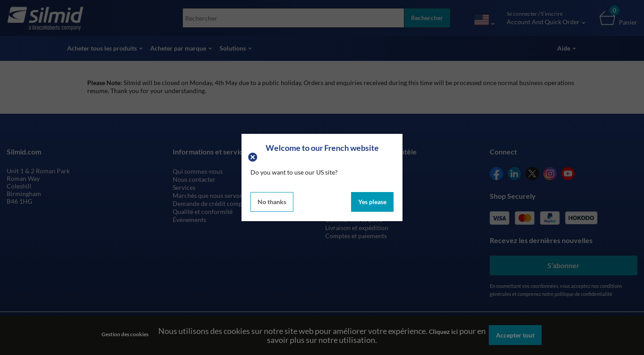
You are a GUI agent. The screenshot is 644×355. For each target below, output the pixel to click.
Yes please (372, 202)
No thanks (272, 202)
